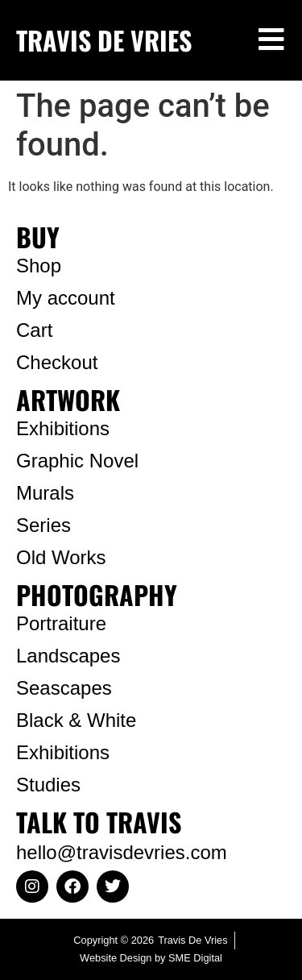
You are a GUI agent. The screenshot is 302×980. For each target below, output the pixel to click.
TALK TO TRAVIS (99, 822)
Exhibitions (63, 428)
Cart (34, 330)
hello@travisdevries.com (122, 852)
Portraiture (61, 623)
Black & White (76, 720)
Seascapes (64, 688)
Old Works (61, 557)
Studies (48, 785)
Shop (39, 266)
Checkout (57, 362)
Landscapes (68, 656)
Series (43, 525)
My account (66, 298)
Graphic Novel (77, 461)
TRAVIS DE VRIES (104, 40)
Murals (45, 493)
